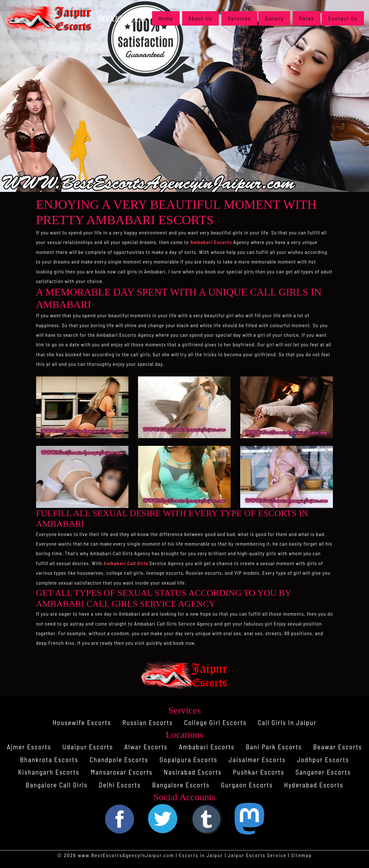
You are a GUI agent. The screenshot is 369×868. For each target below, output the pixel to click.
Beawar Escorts (339, 747)
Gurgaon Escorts (247, 785)
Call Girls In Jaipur (288, 722)
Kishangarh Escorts (48, 772)
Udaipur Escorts (87, 747)
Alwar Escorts (146, 747)
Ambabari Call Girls (126, 563)
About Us (200, 18)
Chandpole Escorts (118, 759)
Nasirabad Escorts (193, 772)
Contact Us (343, 18)
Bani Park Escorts (275, 747)
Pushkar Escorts (259, 772)
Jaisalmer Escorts (258, 759)
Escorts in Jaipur (201, 855)
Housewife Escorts (81, 722)
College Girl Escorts (215, 722)
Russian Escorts (147, 722)
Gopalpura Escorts (189, 759)
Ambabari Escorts (211, 242)
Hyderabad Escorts (315, 785)
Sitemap (302, 855)
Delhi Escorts (119, 785)
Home (169, 18)
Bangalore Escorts (181, 785)
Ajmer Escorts (28, 747)
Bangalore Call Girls (56, 785)
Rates (307, 18)
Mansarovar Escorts (121, 772)
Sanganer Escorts (324, 772)
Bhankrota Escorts (48, 759)
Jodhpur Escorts (324, 759)
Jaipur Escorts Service (257, 855)
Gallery (274, 18)
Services (239, 18)
